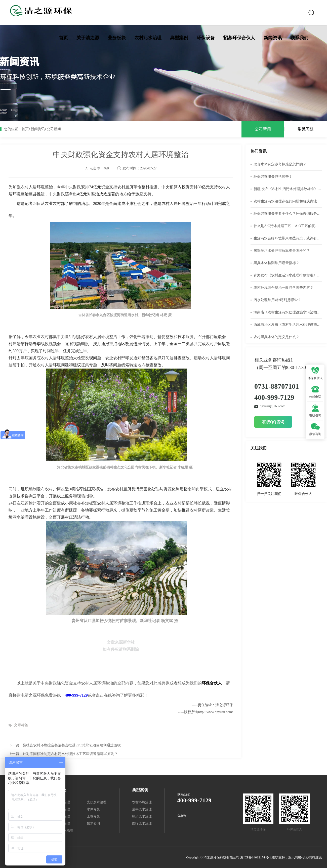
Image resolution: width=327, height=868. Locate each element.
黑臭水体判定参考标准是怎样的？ (280, 164)
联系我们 (299, 38)
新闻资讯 (273, 38)
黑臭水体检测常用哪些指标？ (276, 263)
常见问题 (306, 129)
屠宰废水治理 (142, 809)
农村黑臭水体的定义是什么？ (276, 337)
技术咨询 (93, 823)
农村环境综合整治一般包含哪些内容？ (283, 288)
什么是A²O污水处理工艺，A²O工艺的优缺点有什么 (288, 226)
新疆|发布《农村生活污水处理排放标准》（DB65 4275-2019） (288, 189)
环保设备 (206, 38)
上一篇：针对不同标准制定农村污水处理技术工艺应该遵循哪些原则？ (63, 754)
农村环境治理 (142, 802)
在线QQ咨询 (273, 422)
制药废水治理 (142, 816)
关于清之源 (88, 38)
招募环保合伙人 (239, 38)
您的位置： (13, 129)
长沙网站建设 (312, 857)
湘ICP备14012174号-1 (256, 857)
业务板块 (117, 38)
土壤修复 (93, 816)
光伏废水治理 (97, 802)
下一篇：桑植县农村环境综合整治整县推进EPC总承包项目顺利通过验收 (65, 745)
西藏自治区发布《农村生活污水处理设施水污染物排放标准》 (288, 325)
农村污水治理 (148, 38)
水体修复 (93, 809)
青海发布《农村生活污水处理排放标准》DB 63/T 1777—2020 (288, 275)
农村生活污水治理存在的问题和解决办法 (285, 201)
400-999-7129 (76, 695)
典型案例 (179, 38)
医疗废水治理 (142, 823)
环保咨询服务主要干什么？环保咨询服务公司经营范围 (288, 214)
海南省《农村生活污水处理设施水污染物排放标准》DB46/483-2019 (288, 312)
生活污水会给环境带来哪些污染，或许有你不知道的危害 (288, 238)
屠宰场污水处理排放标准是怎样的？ (282, 251)
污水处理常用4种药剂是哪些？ (277, 300)
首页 (63, 38)
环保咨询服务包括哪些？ (273, 177)
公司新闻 (54, 129)
